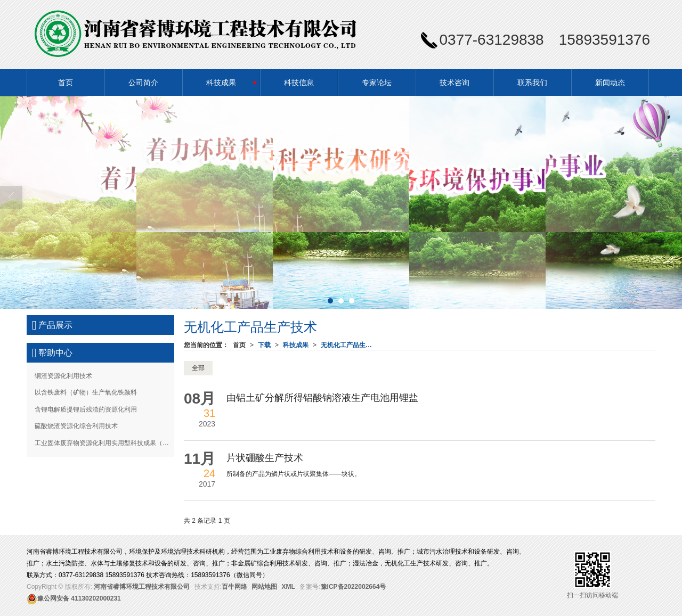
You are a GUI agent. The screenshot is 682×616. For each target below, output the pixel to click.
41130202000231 (74, 598)
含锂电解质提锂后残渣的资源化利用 (86, 409)
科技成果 (221, 83)
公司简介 (143, 83)
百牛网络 (234, 587)
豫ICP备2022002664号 (354, 587)
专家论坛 (377, 83)
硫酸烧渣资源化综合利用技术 (76, 426)
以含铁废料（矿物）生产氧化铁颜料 (86, 392)
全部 (198, 368)
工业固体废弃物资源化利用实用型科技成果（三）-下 (109, 443)
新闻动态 (610, 83)
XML (289, 587)
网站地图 (264, 587)
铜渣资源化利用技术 (63, 376)
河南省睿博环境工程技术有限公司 (142, 587)
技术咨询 (454, 83)
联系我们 (532, 83)
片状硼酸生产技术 (265, 458)
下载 (264, 345)
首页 (66, 83)
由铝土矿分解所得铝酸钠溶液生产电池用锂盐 (322, 398)
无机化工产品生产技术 (350, 345)
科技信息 (299, 83)
